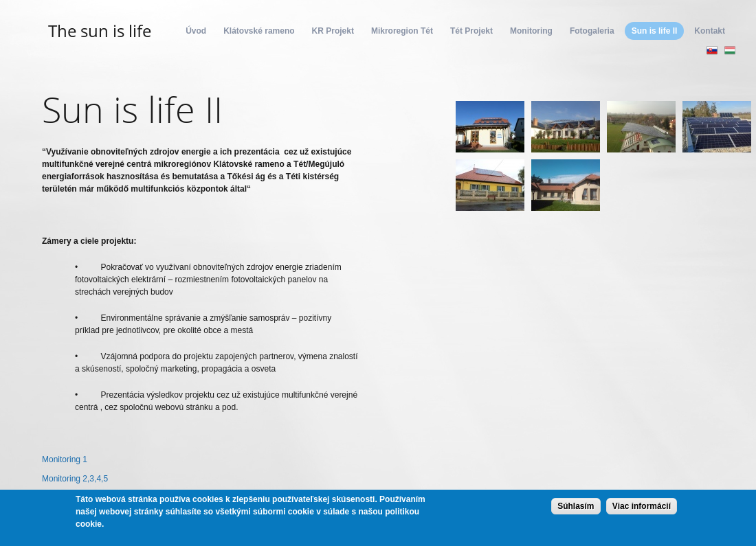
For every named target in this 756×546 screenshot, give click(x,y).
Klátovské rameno (259, 31)
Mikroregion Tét (402, 31)
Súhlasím (576, 506)
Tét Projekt (471, 31)
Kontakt (710, 31)
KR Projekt (333, 31)
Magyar (730, 50)
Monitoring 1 (65, 459)
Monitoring (531, 31)
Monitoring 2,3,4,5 (75, 479)
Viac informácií (642, 506)
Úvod (196, 31)
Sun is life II (655, 31)
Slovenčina (712, 50)
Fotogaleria (592, 31)
